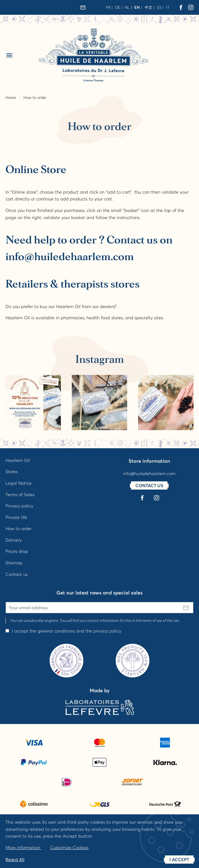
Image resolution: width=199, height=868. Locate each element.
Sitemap (14, 563)
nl (127, 7)
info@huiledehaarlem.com (149, 473)
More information (23, 847)
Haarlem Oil (18, 460)
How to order (19, 528)
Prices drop (17, 551)
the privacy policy (103, 631)
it (168, 7)
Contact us (17, 574)
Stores (12, 472)
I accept (179, 860)
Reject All (15, 860)
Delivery (14, 540)
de (118, 7)
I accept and (66, 631)
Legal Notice (19, 483)
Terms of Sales (20, 495)
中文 (149, 7)
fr (108, 7)
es (159, 7)
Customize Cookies (69, 847)
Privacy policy (19, 506)
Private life (16, 517)
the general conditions (52, 631)
